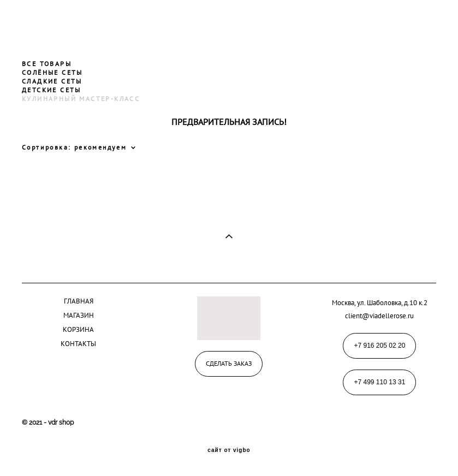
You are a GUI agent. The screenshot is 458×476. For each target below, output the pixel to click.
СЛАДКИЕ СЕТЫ (52, 81)
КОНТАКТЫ (78, 343)
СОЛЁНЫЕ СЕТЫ (52, 72)
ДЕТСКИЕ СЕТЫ (52, 90)
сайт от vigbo (229, 450)
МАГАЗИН (79, 315)
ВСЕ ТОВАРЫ (47, 64)
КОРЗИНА (78, 329)
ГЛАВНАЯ (79, 301)
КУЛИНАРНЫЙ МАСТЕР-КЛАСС (81, 99)
